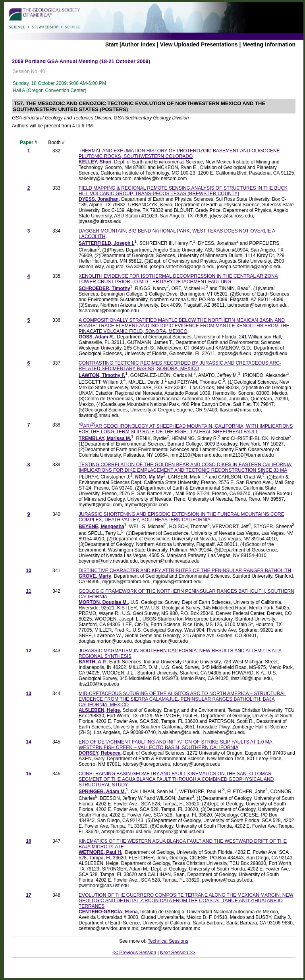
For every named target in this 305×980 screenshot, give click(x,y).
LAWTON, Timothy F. (102, 375)
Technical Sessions (168, 941)
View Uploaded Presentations (199, 44)
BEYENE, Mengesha (101, 527)
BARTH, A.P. (93, 662)
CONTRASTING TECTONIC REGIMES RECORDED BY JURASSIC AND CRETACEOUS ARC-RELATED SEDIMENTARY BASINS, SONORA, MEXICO (180, 366)
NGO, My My (149, 477)
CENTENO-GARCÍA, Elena (108, 912)
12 (28, 651)
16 (28, 841)
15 (28, 774)
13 (28, 694)
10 (28, 571)
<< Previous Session (134, 953)
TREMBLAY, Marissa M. (105, 438)
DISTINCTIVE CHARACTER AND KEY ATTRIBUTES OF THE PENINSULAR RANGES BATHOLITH (185, 571)
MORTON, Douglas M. (103, 602)
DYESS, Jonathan (99, 199)
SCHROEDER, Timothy (104, 288)
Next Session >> (178, 953)
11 (28, 591)
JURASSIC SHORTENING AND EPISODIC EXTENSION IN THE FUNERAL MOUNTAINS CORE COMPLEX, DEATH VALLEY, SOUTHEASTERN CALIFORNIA (181, 517)
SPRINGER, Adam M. (102, 792)
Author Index (138, 44)
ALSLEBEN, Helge (99, 710)
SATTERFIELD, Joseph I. (106, 243)
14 (28, 742)
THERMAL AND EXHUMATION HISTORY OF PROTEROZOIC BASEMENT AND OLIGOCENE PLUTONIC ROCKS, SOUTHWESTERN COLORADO (179, 154)
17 (28, 895)
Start (112, 44)
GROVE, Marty (95, 576)
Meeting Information (269, 44)
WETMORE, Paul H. (100, 852)
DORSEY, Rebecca (99, 753)
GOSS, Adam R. (97, 337)
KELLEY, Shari (95, 162)
